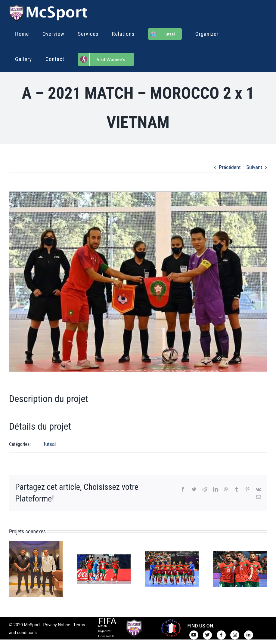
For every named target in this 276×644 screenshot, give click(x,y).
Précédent (230, 167)
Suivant (254, 167)
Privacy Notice (56, 625)
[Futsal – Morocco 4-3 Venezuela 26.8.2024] (240, 569)
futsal (50, 444)
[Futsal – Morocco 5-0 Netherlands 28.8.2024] (172, 569)
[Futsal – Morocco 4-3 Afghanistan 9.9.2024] (104, 569)
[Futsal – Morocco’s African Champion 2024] (36, 569)
